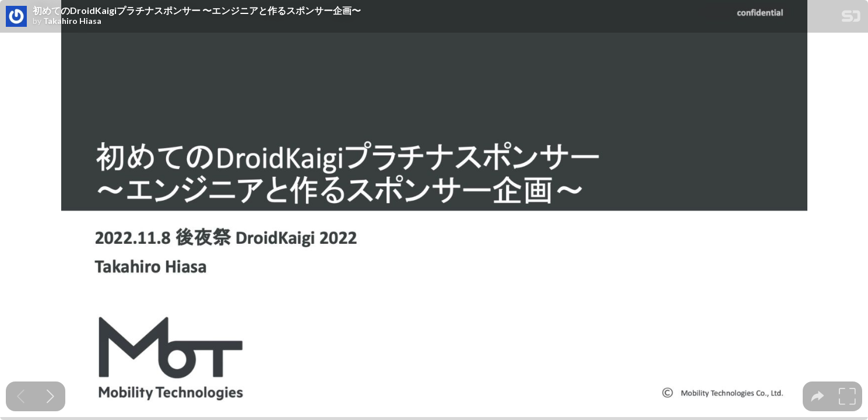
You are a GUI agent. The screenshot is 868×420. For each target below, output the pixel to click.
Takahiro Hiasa (72, 21)
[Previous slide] (21, 396)
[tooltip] (818, 396)
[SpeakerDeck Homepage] (851, 18)
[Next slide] (50, 396)
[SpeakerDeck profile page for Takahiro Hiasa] (16, 17)
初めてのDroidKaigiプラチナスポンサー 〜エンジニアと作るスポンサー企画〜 (197, 10)
